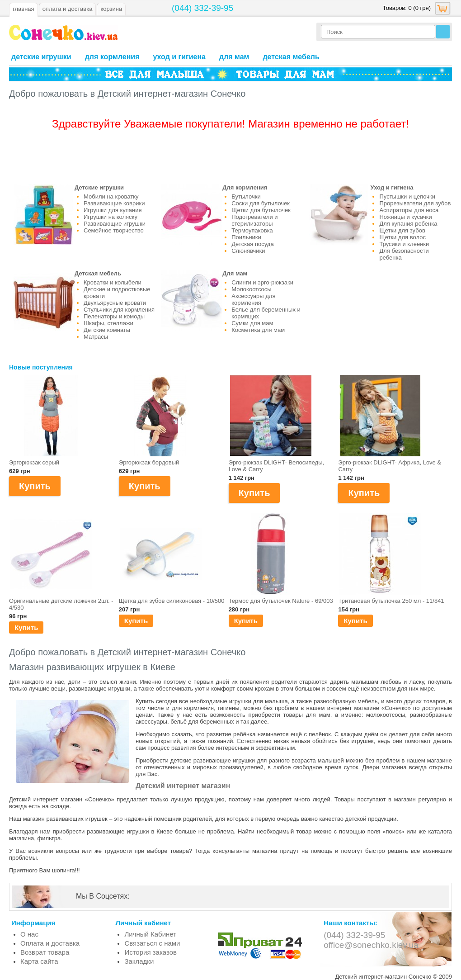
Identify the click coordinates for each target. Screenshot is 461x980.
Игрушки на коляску (111, 217)
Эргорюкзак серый (34, 462)
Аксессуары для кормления (253, 299)
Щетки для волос (402, 237)
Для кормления (112, 57)
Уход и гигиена (179, 57)
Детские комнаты (107, 330)
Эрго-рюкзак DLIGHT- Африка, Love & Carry (390, 466)
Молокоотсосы (251, 289)
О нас (29, 934)
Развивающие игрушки (115, 224)
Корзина (111, 9)
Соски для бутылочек (261, 203)
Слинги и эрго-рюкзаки (262, 282)
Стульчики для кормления (119, 310)
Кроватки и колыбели (113, 282)
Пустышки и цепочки (407, 196)
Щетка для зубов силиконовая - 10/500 (172, 601)
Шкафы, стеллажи (108, 323)
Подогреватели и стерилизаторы (254, 220)
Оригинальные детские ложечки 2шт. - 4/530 (61, 604)
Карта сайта (39, 961)
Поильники (246, 237)
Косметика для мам (258, 330)
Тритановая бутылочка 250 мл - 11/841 (391, 601)
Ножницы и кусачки (405, 217)
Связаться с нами (152, 943)
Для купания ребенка (408, 224)
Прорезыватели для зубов (415, 203)
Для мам (234, 57)
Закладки (139, 961)
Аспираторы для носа (409, 210)
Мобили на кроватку (111, 196)
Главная (24, 9)
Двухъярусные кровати (115, 303)
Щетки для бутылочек (261, 210)
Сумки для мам (252, 323)
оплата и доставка (68, 9)
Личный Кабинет (150, 934)
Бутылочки (246, 196)
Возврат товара (45, 952)
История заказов (151, 952)
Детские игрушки (41, 57)
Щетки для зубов (402, 230)
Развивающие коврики (114, 203)
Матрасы (96, 337)
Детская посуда (252, 244)
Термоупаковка (252, 230)
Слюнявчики (248, 251)
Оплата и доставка (50, 943)
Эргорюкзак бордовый (149, 462)
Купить (26, 627)
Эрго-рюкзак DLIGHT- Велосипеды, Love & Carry (277, 466)
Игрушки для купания (113, 210)
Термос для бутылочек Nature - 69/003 (281, 601)
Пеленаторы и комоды (114, 316)
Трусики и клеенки (404, 244)
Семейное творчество (114, 230)
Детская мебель (291, 57)
